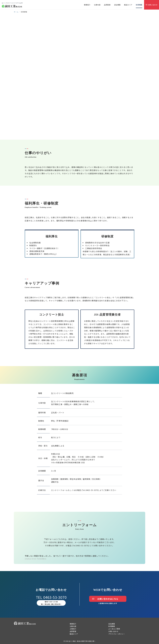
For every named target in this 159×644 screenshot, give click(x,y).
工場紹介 (73, 629)
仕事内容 (73, 626)
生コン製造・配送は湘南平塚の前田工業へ (82, 641)
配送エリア (74, 634)
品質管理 (73, 631)
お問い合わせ (113, 631)
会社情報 (112, 624)
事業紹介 (73, 624)
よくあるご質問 (114, 629)
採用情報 (112, 626)
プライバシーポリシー (117, 634)
